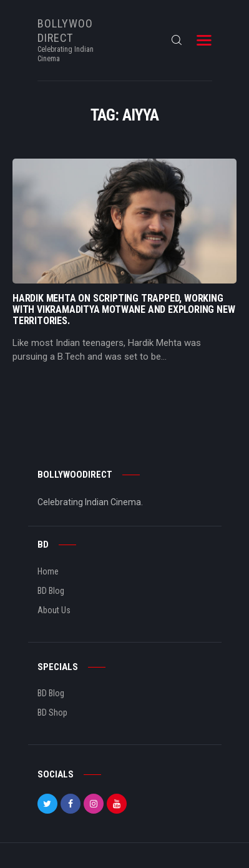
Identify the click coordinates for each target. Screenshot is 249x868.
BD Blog (51, 591)
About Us (54, 610)
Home (48, 571)
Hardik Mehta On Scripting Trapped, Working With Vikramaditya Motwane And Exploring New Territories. (124, 310)
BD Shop (52, 713)
